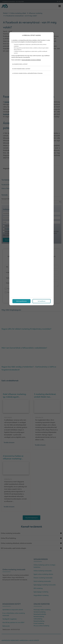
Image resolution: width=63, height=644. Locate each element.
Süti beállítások (42, 301)
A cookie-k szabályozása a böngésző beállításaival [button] (27, 73)
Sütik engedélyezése (21, 301)
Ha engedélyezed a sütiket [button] (20, 64)
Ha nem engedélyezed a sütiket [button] (21, 69)
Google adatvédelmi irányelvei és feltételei (31, 60)
